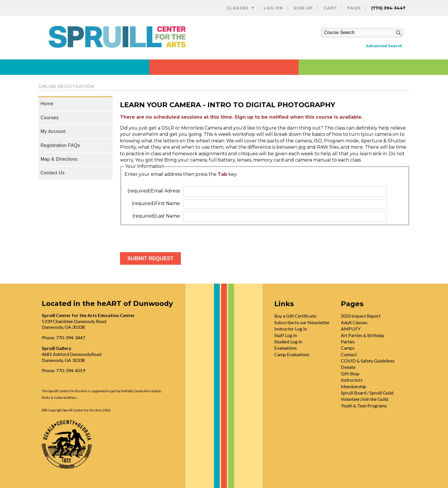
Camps (348, 348)
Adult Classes (354, 322)
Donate (348, 367)
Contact (349, 354)
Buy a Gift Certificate (295, 316)
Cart (330, 8)
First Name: (156, 203)
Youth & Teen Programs (364, 406)
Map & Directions (59, 159)
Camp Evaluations (292, 354)
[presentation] (163, 236)
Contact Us (53, 173)
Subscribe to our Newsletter (302, 322)
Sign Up (303, 8)
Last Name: (156, 216)
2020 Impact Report (361, 316)
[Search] (398, 33)
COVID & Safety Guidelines (368, 361)
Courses (50, 118)
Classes (238, 8)
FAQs (354, 8)
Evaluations (286, 348)
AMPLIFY (351, 329)
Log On (273, 8)
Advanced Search (384, 46)
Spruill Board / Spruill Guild (367, 393)
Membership (354, 386)
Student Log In (288, 341)
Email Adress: (154, 191)
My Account (53, 131)
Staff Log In (286, 335)
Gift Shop (350, 374)
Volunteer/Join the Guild (364, 399)
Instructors (352, 380)
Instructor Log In (291, 329)
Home (47, 104)
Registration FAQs (60, 145)
